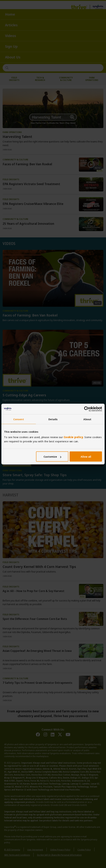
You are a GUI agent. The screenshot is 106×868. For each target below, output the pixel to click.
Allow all (86, 457)
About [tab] (87, 419)
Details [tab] (53, 419)
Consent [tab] (19, 419)
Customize (52, 457)
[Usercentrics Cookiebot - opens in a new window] (87, 409)
